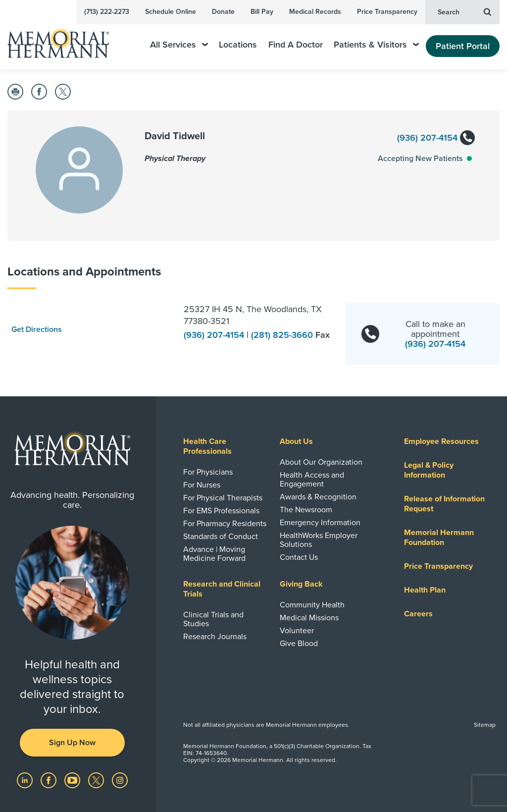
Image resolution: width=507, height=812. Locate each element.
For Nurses (202, 485)
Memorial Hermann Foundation (439, 538)
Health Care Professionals (207, 446)
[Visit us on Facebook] (50, 780)
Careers (418, 614)
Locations (238, 45)
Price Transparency (387, 12)
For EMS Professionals (221, 511)
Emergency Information (320, 523)
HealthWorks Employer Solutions (319, 540)
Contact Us (299, 557)
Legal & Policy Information (429, 470)
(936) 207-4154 (435, 138)
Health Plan (425, 590)
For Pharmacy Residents (225, 524)
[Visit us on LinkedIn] (26, 780)
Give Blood (299, 644)
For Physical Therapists (223, 498)
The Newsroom (306, 510)
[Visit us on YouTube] (73, 780)
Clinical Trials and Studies (213, 619)
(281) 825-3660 (283, 335)
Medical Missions (309, 618)
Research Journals (215, 637)
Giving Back (301, 584)
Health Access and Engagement (312, 480)
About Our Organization (321, 462)
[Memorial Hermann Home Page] (65, 39)
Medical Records (315, 12)
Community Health (312, 605)
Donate (223, 12)
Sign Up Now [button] (72, 743)
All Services (179, 45)
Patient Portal (463, 46)
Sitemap (485, 725)
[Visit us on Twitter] (97, 780)
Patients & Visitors (376, 45)
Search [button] (464, 11)
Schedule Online (171, 12)
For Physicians (208, 472)
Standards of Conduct (221, 537)
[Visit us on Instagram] (120, 780)
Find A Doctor (296, 45)
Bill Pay (262, 12)
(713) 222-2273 (107, 12)
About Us (296, 441)
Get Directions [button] (37, 329)
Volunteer (297, 631)
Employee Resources (441, 441)
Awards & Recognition (318, 497)
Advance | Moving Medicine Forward (214, 554)
